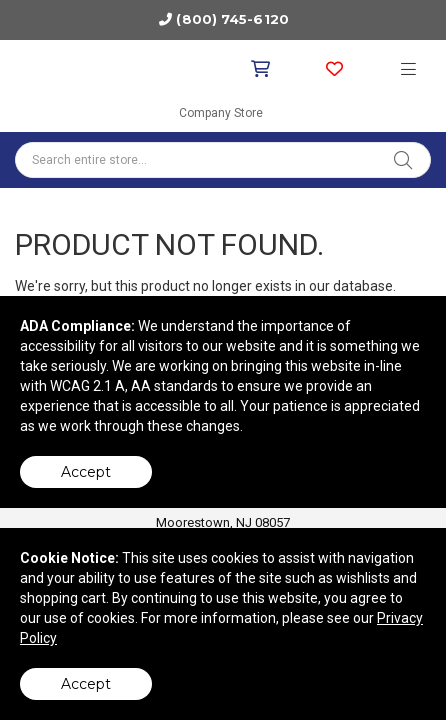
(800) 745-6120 (232, 19)
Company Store (221, 113)
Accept (86, 472)
